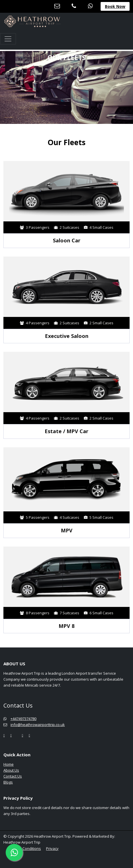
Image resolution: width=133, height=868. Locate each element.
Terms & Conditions (24, 848)
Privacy (52, 848)
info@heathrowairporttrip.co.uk (34, 725)
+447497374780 (20, 719)
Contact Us (13, 776)
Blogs (8, 782)
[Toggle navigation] (8, 39)
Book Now (115, 6)
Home (9, 764)
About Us (11, 770)
